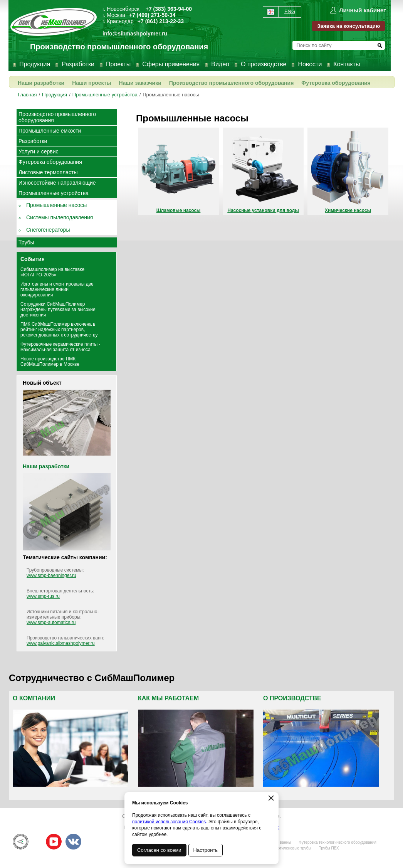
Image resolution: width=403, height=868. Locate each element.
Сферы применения (171, 64)
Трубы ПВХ (329, 848)
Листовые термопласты (48, 172)
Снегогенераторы (48, 230)
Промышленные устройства (105, 95)
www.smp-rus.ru (43, 596)
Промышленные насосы (171, 95)
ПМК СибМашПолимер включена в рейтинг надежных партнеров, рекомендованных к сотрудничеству (59, 330)
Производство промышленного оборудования (232, 83)
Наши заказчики (140, 83)
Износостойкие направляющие (57, 183)
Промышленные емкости (50, 131)
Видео (220, 64)
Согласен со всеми (159, 850)
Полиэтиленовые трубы (290, 848)
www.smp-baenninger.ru (51, 575)
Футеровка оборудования (336, 83)
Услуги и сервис (38, 151)
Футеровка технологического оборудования (338, 842)
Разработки (78, 64)
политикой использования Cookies (169, 822)
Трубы (26, 242)
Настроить (206, 850)
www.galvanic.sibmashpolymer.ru (61, 643)
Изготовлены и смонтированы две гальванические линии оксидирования (57, 289)
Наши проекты (92, 83)
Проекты (118, 64)
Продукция (35, 64)
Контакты (347, 64)
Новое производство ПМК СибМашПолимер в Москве (50, 362)
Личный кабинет (363, 10)
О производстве (264, 64)
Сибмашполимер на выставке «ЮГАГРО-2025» (52, 272)
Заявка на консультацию (348, 26)
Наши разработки (41, 83)
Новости (310, 64)
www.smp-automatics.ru (51, 622)
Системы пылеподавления (60, 217)
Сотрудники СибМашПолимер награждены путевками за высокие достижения (58, 310)
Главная (27, 95)
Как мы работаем (168, 698)
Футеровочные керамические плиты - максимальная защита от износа (60, 347)
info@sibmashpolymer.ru (135, 34)
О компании (34, 698)
